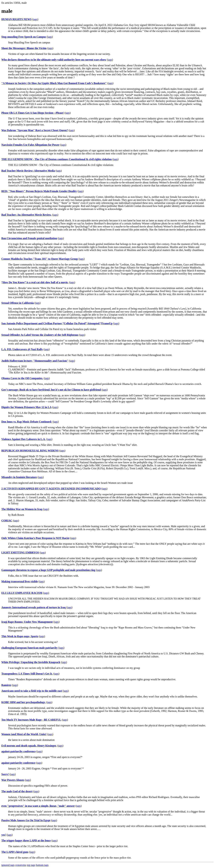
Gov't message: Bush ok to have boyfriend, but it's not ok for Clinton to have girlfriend (51, 390)
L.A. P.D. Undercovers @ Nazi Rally (22, 349)
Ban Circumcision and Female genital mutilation (29, 238)
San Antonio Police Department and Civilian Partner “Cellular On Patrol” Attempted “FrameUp (57, 323)
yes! (4, 835)
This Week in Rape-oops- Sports (20, 636)
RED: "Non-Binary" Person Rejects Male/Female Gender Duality (39, 191)
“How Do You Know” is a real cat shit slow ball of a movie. (35, 282)
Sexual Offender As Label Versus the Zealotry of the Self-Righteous (40, 335)
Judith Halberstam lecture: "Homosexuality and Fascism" (35, 361)
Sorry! (5, 774)
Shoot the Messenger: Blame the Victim (24, 48)
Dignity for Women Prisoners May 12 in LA (26, 407)
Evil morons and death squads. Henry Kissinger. (29, 746)
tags (35, 19)
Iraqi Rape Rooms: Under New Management (27, 622)
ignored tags (8, 865)
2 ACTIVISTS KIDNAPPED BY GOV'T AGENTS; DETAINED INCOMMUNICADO (51, 489)
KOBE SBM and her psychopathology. (23, 702)
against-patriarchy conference (18, 751)
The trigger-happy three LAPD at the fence (26, 840)
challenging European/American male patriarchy (29, 648)
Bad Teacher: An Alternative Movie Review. (26, 215)
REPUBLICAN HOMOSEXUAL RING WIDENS (30, 451)
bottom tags (42, 865)
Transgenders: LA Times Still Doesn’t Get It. (27, 674)
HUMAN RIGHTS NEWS (16, 19)
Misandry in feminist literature (19, 477)
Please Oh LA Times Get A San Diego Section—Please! (33, 113)
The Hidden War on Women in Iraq (22, 509)
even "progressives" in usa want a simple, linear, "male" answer (38, 806)
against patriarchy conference (18, 763)
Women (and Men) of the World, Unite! (24, 734)
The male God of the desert (17, 791)
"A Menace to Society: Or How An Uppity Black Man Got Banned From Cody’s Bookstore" (54, 83)
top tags (31, 865)
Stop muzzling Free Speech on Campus (24, 37)
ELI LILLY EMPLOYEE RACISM (22, 593)
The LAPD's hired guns (15, 852)
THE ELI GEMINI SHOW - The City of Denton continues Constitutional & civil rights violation (57, 159)
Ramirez (6, 685)
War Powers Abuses (13, 780)
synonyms (21, 865)
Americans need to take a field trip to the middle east (32, 691)
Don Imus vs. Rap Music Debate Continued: (27, 422)
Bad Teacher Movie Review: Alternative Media (28, 171)
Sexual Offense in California (18, 303)
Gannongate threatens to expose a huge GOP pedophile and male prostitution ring (48, 570)
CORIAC (7, 521)
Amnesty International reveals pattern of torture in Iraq (34, 607)
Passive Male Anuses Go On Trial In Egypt (26, 820)
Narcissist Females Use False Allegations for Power (30, 145)
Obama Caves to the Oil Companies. (22, 378)
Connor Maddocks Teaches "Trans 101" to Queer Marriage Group (40, 259)
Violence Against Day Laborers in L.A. (24, 439)
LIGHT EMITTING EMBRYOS (20, 553)
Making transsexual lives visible (20, 581)
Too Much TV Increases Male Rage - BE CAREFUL (31, 720)
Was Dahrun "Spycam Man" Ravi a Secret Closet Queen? (35, 130)
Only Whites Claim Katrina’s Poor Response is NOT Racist (35, 538)
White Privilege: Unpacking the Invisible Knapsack (31, 662)
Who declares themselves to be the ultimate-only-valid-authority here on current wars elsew (54, 60)
